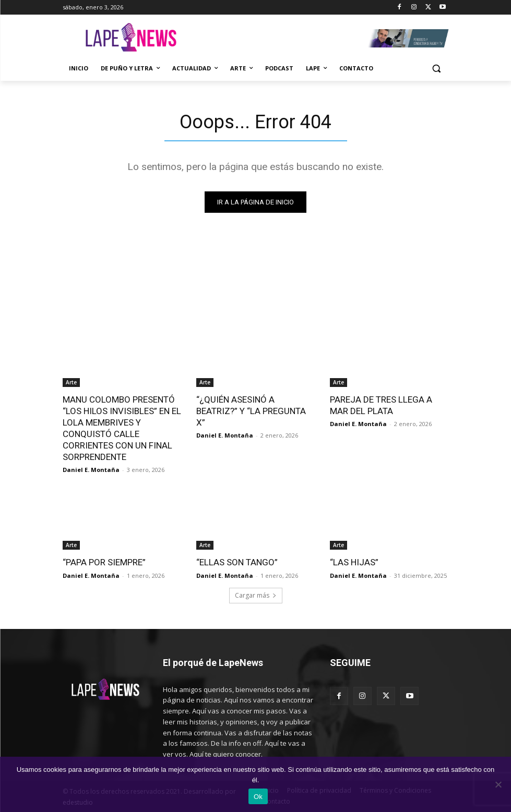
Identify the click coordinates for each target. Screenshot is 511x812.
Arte (71, 382)
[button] (437, 69)
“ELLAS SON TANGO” (237, 562)
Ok (258, 797)
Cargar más (256, 595)
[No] (498, 784)
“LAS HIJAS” (354, 562)
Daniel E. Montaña (91, 470)
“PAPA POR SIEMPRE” (104, 562)
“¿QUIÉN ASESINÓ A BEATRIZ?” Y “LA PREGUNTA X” (251, 411)
